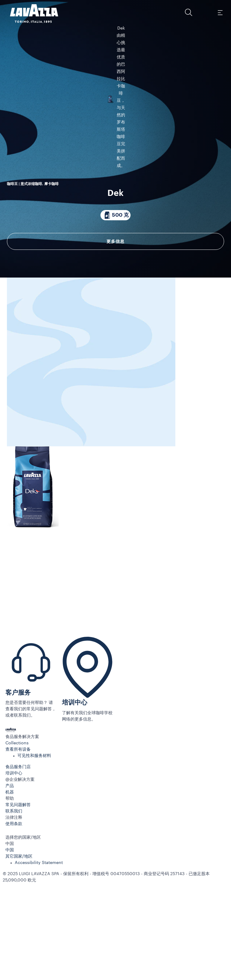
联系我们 (14, 912)
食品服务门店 (18, 867)
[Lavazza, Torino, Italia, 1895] (30, 14)
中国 (10, 950)
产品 (10, 886)
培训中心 (75, 803)
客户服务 (18, 793)
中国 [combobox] (10, 944)
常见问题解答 (18, 905)
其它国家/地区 (19, 957)
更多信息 (115, 297)
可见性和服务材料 (34, 856)
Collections (17, 843)
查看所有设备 (18, 850)
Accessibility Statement (39, 963)
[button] (189, 12)
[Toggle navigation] (220, 12)
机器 (10, 893)
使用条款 (14, 924)
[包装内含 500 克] (115, 271)
